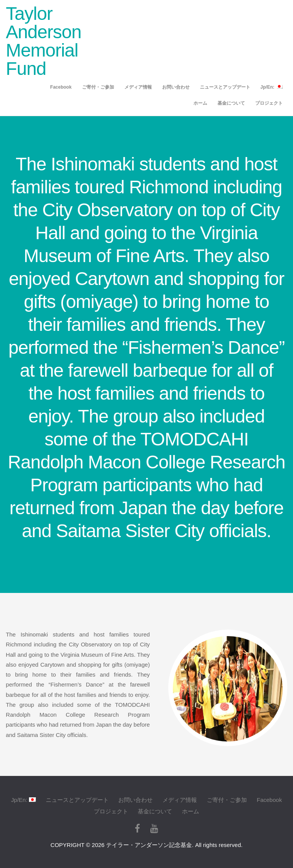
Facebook (61, 87)
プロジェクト (269, 103)
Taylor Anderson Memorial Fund (43, 41)
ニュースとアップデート (225, 87)
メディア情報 (138, 87)
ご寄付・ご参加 (98, 87)
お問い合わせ (176, 87)
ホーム (200, 103)
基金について (231, 103)
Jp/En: (272, 87)
